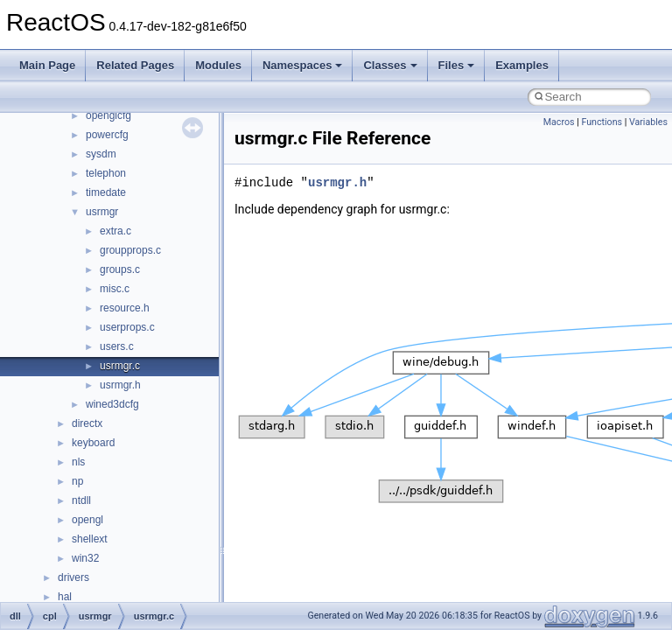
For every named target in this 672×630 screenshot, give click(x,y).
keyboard (93, 443)
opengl (87, 520)
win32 (85, 558)
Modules (218, 65)
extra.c (115, 231)
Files (457, 65)
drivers (73, 577)
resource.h (125, 308)
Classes (390, 65)
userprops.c (127, 327)
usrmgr (102, 212)
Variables (648, 122)
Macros (559, 122)
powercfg (107, 135)
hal (65, 597)
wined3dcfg (112, 404)
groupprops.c (130, 250)
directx (87, 423)
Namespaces (303, 65)
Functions (602, 122)
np (77, 481)
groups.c (120, 269)
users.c (117, 346)
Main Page (47, 65)
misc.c (115, 289)
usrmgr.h (120, 385)
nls (78, 462)
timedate (106, 192)
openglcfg (108, 115)
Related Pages (135, 65)
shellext (90, 539)
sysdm (101, 154)
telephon (106, 173)
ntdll (81, 500)
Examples (522, 65)
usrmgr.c (120, 366)
